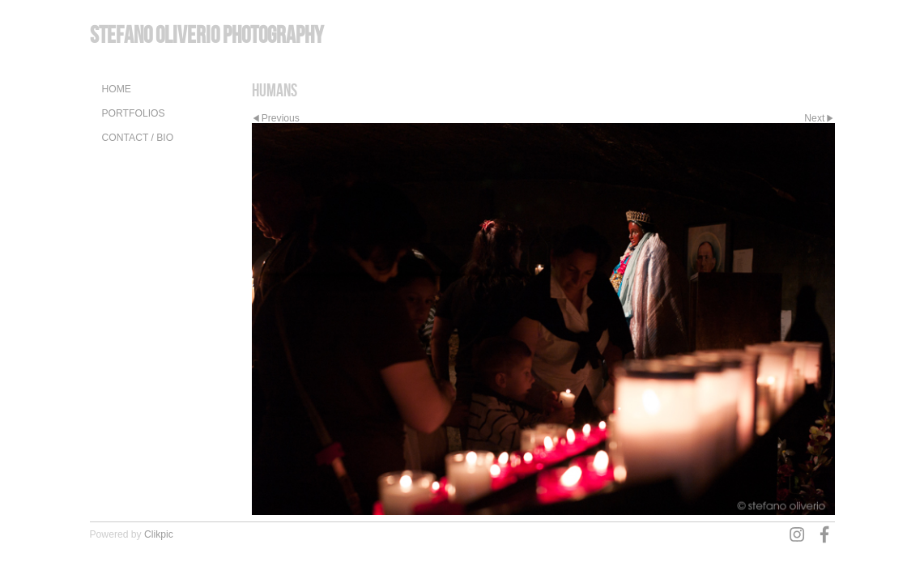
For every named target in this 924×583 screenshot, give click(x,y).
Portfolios (134, 113)
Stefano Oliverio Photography (207, 34)
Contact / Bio (138, 138)
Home (117, 89)
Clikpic (159, 534)
